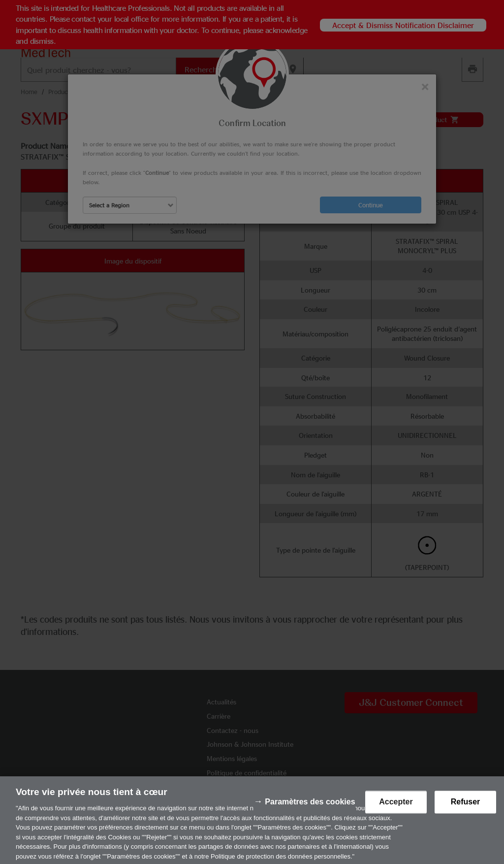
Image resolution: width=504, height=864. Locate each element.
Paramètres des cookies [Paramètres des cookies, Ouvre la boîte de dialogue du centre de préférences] (310, 808)
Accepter (396, 808)
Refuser (466, 808)
